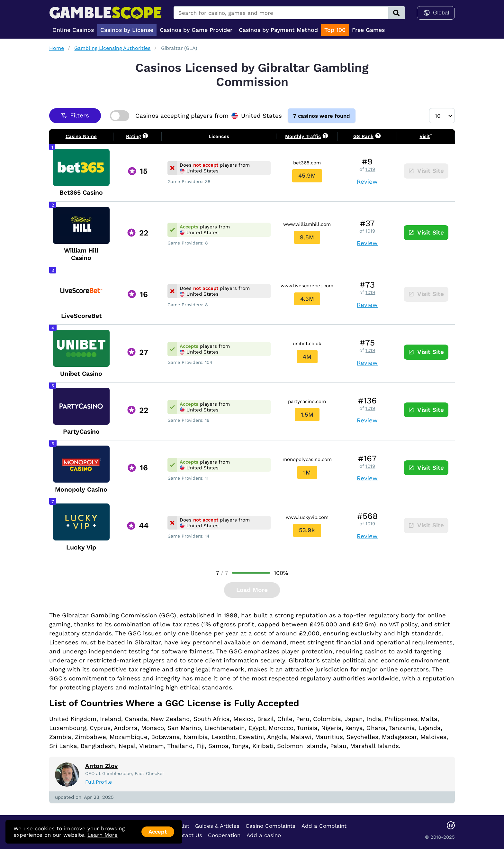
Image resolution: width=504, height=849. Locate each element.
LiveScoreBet (81, 316)
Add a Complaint (324, 826)
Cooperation (224, 835)
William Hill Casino (81, 254)
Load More (252, 590)
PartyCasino (81, 431)
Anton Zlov (101, 766)
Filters (75, 115)
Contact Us (187, 835)
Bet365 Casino (81, 193)
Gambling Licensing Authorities (112, 48)
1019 (370, 169)
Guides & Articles (217, 826)
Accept (158, 832)
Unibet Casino (81, 373)
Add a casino (264, 835)
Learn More (103, 835)
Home (57, 48)
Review (367, 181)
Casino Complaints (270, 826)
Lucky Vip (81, 547)
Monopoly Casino (81, 489)
